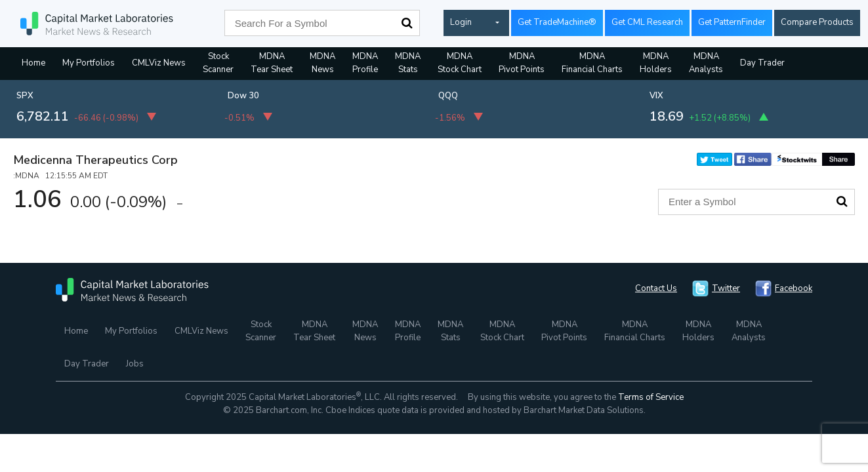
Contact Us (656, 288)
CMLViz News (159, 63)
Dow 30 (243, 96)
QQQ (448, 96)
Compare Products (817, 22)
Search (407, 23)
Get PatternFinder (732, 22)
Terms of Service (651, 397)
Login (461, 22)
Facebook (794, 288)
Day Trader (762, 63)
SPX (25, 96)
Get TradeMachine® (557, 22)
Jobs (135, 364)
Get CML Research (647, 22)
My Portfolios (89, 63)
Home (33, 63)
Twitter (726, 288)
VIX (656, 96)
